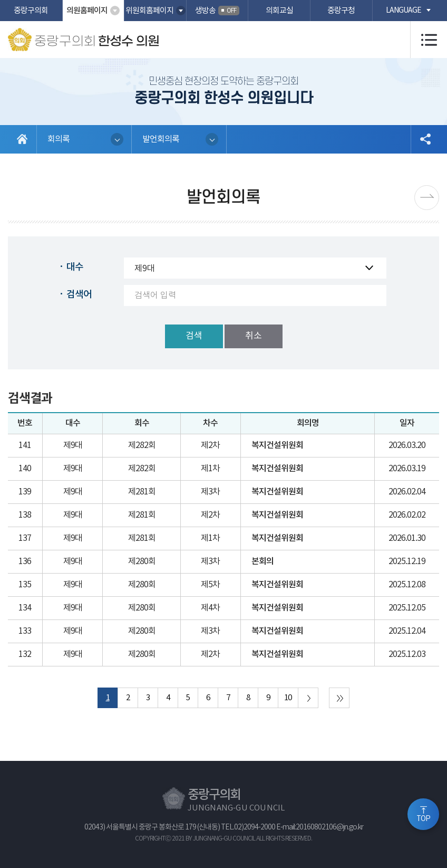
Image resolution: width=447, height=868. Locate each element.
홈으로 (22, 139)
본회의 (263, 561)
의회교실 (279, 11)
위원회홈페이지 (149, 11)
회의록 (59, 139)
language (404, 11)
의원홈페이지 (87, 11)
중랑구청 (341, 11)
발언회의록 (161, 139)
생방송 (217, 11)
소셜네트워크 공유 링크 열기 (425, 139)
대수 (75, 267)
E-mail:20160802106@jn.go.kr (320, 827)
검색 (194, 336)
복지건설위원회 (277, 445)
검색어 (79, 295)
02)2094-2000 (255, 827)
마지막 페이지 (339, 698)
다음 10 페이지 (308, 698)
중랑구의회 (31, 11)
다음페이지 (427, 198)
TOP (423, 819)
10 (288, 698)
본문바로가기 (0, 0)
